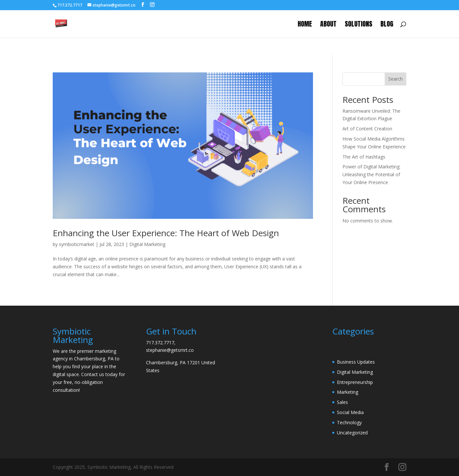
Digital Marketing (147, 244)
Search (395, 79)
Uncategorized (352, 433)
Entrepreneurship (355, 382)
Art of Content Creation (367, 129)
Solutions (358, 25)
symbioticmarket (77, 244)
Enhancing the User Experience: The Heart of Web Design (166, 233)
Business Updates (356, 362)
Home (305, 25)
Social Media (350, 412)
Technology (349, 422)
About (328, 25)
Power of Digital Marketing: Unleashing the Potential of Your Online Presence (371, 174)
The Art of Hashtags (364, 157)
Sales (342, 402)
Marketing (348, 392)
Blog (387, 25)
